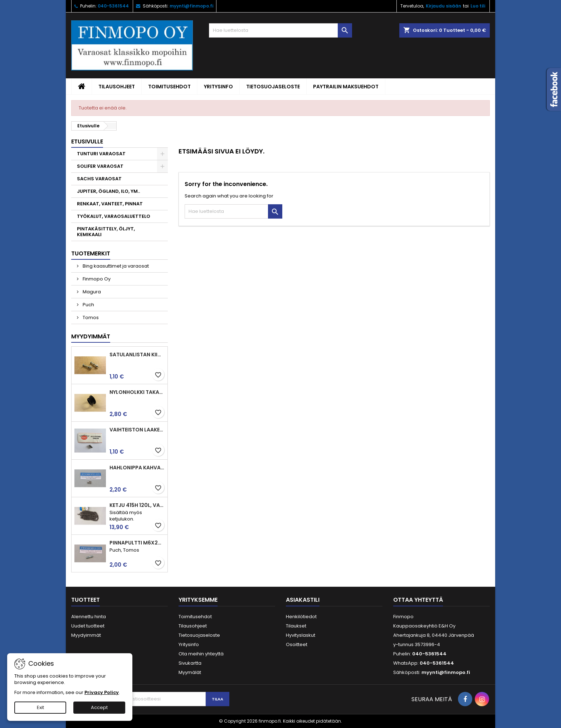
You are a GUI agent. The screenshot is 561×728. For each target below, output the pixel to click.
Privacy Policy (102, 692)
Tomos (90, 317)
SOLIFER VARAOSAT (100, 166)
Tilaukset (296, 626)
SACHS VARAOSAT (99, 179)
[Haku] (280, 30)
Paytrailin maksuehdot (346, 87)
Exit (40, 707)
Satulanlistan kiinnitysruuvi (137, 355)
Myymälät (190, 672)
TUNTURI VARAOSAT (101, 154)
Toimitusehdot (169, 87)
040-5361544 (113, 6)
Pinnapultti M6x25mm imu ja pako (137, 543)
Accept (99, 707)
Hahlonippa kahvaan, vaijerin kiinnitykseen (137, 468)
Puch (88, 305)
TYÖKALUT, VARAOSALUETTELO (114, 216)
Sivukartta (190, 663)
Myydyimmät (91, 336)
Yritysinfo (218, 87)
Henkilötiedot (301, 617)
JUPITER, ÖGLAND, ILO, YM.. (108, 191)
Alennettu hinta (89, 617)
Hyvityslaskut (301, 635)
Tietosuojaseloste (273, 87)
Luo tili (478, 6)
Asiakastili (303, 600)
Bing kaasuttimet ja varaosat (115, 266)
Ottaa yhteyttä (418, 600)
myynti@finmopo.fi (191, 6)
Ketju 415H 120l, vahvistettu (137, 505)
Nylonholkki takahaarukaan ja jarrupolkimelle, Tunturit (137, 392)
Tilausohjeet (117, 87)
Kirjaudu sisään (443, 6)
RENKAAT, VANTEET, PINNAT (110, 204)
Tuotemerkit (91, 253)
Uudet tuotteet (88, 626)
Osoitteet (297, 644)
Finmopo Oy (96, 279)
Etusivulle (87, 141)
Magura (91, 292)
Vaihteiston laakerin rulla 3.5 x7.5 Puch (137, 430)
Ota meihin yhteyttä (201, 654)
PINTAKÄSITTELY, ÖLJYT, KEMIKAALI (106, 232)
